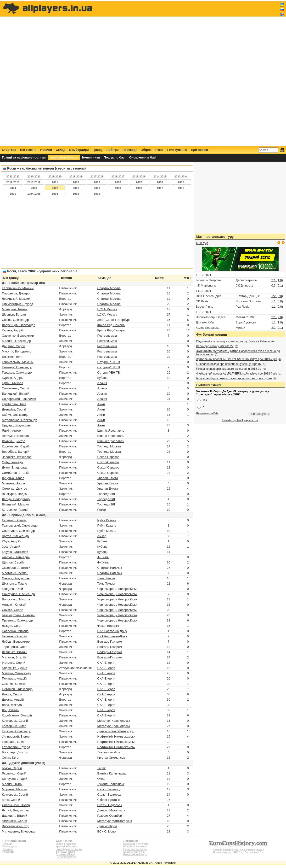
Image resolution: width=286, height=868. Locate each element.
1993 (76, 194)
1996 (181, 188)
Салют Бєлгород (109, 789)
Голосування (177, 150)
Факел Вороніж (108, 626)
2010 (76, 182)
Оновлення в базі (143, 157)
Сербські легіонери (134, 852)
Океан (102, 779)
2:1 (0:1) (277, 328)
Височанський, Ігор (16, 826)
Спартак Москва (109, 288)
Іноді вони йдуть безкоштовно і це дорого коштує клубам (234, 378)
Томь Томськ (107, 578)
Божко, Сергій (12, 768)
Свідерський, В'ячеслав (19, 399)
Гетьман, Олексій (14, 636)
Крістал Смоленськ (111, 758)
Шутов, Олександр (15, 536)
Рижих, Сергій (12, 694)
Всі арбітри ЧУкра (66, 857)
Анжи (101, 404)
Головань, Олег (13, 742)
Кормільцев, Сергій (16, 446)
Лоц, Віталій (11, 710)
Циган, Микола (13, 383)
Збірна (146, 150)
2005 (181, 182)
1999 (118, 188)
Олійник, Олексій (14, 684)
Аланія (102, 383)
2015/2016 (139, 176)
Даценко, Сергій (14, 346)
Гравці (98, 150)
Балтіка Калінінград (112, 773)
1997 (160, 188)
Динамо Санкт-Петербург (116, 731)
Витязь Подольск (110, 805)
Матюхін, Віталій (14, 657)
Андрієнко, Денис (14, 668)
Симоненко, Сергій (15, 388)
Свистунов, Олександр (18, 531)
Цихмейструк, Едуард (17, 304)
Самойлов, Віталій (15, 473)
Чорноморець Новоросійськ (117, 589)
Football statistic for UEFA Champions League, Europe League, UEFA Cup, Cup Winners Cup (239, 850)
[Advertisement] (197, 74)
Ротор (102, 510)
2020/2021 (34, 176)
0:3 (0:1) (277, 285)
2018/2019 (76, 176)
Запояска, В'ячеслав (17, 457)
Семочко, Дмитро (14, 489)
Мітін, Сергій (11, 800)
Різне (159, 150)
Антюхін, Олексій (14, 605)
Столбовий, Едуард (16, 747)
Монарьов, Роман (15, 309)
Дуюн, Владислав (15, 467)
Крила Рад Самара (111, 325)
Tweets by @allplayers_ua (240, 420)
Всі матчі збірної (65, 854)
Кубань (103, 378)
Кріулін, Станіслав (15, 552)
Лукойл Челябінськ (111, 784)
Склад (61, 150)
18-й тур (202, 243)
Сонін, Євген (11, 758)
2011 (55, 182)
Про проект (200, 150)
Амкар (102, 536)
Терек (102, 768)
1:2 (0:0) (277, 296)
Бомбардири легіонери (69, 849)
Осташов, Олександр (17, 689)
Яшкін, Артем (11, 431)
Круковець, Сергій (15, 721)
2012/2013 (13, 182)
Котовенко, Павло (15, 510)
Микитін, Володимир (17, 351)
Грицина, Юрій (12, 589)
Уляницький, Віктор (16, 736)
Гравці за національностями (24, 157)
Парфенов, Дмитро (16, 293)
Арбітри (112, 150)
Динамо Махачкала (111, 810)
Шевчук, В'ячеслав (15, 436)
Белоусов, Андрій (14, 779)
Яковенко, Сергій (14, 520)
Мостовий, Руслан (15, 573)
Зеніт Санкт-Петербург (114, 320)
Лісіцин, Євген (12, 626)
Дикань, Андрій (13, 700)
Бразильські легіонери (136, 844)
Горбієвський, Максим (18, 362)
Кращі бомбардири (67, 847)
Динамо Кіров (107, 826)
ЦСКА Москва (107, 309)
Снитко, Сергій (13, 610)
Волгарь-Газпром (110, 642)
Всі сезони (28, 150)
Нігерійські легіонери (135, 847)
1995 (13, 194)
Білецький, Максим (16, 504)
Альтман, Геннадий (16, 557)
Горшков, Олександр (17, 372)
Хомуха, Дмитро (14, 441)
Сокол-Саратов (108, 457)
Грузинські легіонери (135, 849)
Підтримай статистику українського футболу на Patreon (233, 341)
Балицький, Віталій (16, 394)
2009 (97, 182)
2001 (76, 188)
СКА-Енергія (106, 663)
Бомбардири (79, 150)
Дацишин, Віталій (14, 816)
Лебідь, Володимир (16, 499)
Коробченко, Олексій (17, 715)
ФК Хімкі (103, 557)
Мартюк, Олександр (16, 673)
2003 (34, 188)
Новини (46, 150)
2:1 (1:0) (277, 280)
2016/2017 (118, 176)
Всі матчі (8, 849)
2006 (160, 182)
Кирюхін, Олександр (17, 731)
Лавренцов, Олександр (19, 325)
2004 (13, 188)
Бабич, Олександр (15, 415)
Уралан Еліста (108, 478)
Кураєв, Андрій (13, 378)
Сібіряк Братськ (109, 800)
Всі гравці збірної (66, 852)
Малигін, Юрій (12, 784)
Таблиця (7, 844)
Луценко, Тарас (13, 478)
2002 (55, 188)
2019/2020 (55, 176)
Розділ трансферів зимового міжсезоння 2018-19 (229, 369)
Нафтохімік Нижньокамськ (116, 736)
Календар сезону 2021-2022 (215, 346)
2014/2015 (160, 176)
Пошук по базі (114, 157)
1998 (139, 188)
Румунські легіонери (135, 854)
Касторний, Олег (14, 726)
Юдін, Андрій (11, 541)
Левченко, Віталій (15, 652)
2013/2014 (181, 176)
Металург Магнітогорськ (115, 821)
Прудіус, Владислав (16, 425)
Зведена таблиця (66, 844)
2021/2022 (13, 176)
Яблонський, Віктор (16, 805)
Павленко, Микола (15, 631)
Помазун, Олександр (17, 367)
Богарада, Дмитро (15, 752)
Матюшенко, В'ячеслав (19, 831)
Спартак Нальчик (110, 568)
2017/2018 (97, 176)
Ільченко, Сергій (14, 663)
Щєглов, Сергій (13, 562)
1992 (97, 194)
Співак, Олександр (15, 320)
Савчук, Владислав (16, 578)
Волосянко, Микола (16, 599)
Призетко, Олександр (17, 620)
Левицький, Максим (16, 299)
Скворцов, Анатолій (16, 568)
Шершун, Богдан (14, 314)
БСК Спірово (107, 831)
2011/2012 (34, 182)
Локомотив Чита (109, 752)
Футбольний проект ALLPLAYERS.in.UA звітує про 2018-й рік (237, 374)
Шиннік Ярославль (111, 431)
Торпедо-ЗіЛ (106, 494)
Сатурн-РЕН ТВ (109, 362)
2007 (139, 182)
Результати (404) (207, 413)
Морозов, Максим (15, 789)
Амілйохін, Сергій (14, 821)
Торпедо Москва (109, 446)
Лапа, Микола (12, 705)
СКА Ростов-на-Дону (112, 631)
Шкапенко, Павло (14, 584)
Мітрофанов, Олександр (20, 420)
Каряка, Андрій (13, 330)
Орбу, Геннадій (13, 462)
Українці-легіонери (64, 157)
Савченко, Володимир (18, 336)
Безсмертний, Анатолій (19, 615)
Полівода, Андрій (14, 678)
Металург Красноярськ (114, 721)
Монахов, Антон (13, 483)
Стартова (9, 150)
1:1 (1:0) (277, 322)
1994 (55, 194)
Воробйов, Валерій (16, 452)
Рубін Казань (107, 520)
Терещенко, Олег (14, 647)
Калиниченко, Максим (18, 288)
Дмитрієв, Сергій (14, 409)
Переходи (130, 150)
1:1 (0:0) (277, 301)
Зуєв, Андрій (11, 547)
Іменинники (91, 157)
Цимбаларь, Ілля (14, 404)
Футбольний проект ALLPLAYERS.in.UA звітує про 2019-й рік (237, 359)
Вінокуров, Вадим (15, 494)
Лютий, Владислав (15, 810)
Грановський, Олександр (20, 525)
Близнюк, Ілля (12, 357)
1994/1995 (34, 194)
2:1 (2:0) (277, 317)
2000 (97, 188)
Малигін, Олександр (16, 341)
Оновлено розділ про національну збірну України (229, 364)
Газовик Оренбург (110, 816)
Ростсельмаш (107, 336)
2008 (118, 182)
